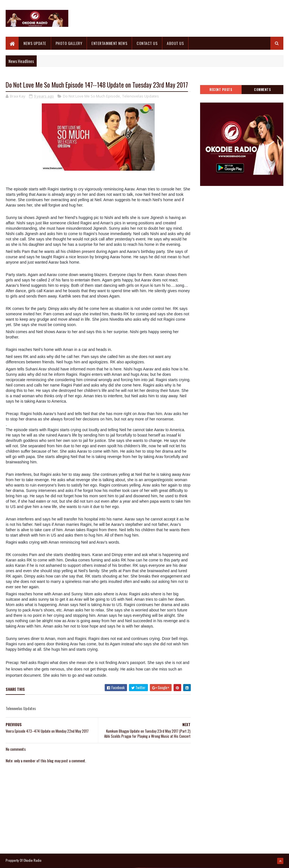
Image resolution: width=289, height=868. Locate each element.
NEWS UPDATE (35, 43)
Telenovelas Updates (141, 96)
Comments (262, 90)
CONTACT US (147, 43)
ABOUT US (175, 43)
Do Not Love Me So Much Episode (91, 96)
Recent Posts (221, 90)
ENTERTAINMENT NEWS (109, 43)
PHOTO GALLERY (69, 43)
